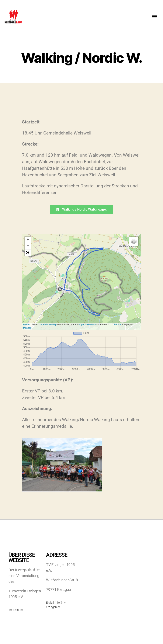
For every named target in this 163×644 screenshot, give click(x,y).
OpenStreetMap (48, 324)
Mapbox (27, 328)
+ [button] (28, 240)
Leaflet (27, 324)
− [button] (28, 246)
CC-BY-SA (115, 324)
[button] (154, 17)
